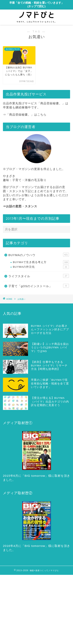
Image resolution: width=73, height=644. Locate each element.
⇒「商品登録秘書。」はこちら (25, 115)
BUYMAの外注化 (41, 267)
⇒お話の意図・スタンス (20, 206)
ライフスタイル (39, 276)
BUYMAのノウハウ (39, 255)
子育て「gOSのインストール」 (39, 286)
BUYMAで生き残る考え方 (41, 262)
